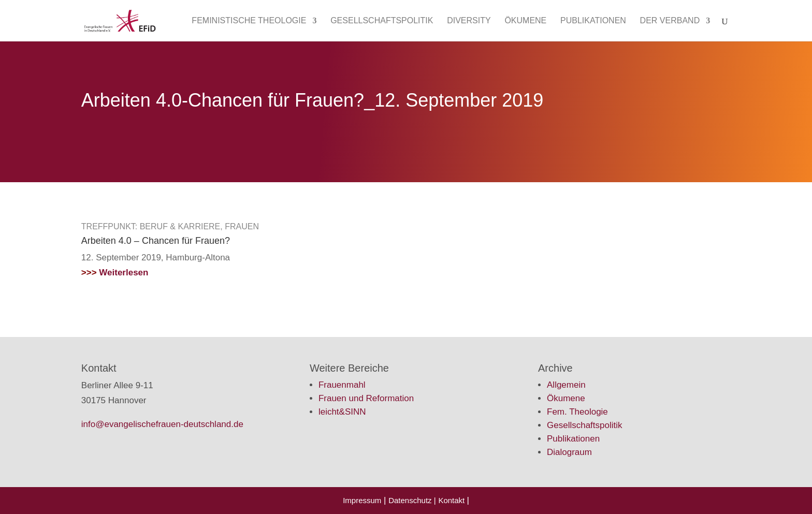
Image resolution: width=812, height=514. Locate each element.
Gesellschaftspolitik (382, 21)
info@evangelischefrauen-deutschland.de (162, 424)
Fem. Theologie (577, 412)
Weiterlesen (115, 273)
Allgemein (566, 385)
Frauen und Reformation (366, 398)
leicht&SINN (342, 412)
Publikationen (593, 21)
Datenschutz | (412, 500)
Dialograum (569, 452)
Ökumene (525, 21)
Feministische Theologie (249, 21)
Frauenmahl (342, 385)
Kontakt (452, 500)
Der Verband (670, 21)
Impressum (362, 500)
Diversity (469, 21)
